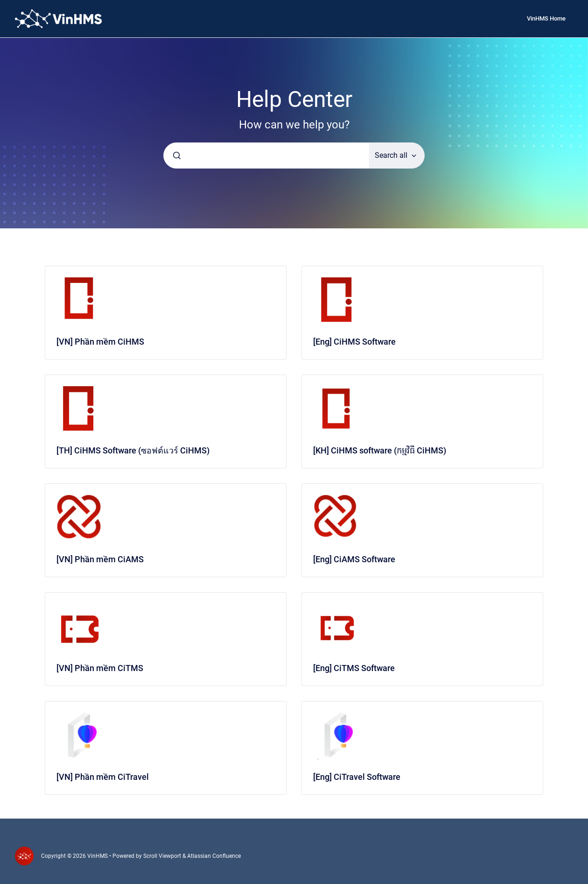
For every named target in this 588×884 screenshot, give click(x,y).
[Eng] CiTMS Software (354, 668)
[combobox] (266, 156)
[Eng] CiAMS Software (354, 559)
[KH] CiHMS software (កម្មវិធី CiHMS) (380, 450)
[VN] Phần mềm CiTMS (100, 668)
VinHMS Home (546, 18)
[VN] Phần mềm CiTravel (103, 777)
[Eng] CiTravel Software (357, 777)
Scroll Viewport (163, 856)
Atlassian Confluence (214, 856)
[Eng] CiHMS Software (354, 342)
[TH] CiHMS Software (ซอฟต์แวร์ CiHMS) (133, 450)
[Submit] (177, 156)
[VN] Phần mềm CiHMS (100, 342)
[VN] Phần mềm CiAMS (100, 559)
